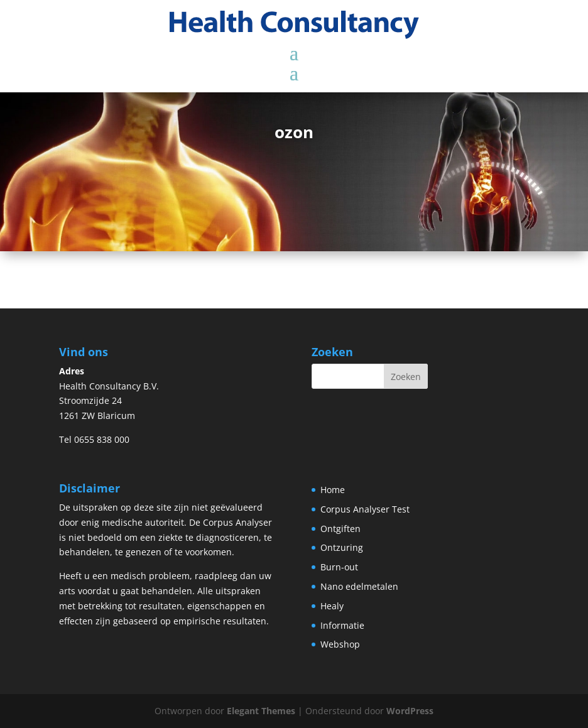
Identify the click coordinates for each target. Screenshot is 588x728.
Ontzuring (342, 547)
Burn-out (339, 567)
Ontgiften (340, 529)
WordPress (410, 711)
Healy (332, 606)
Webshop (340, 644)
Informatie (342, 625)
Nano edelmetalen (359, 586)
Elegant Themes (261, 711)
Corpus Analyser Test (365, 509)
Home (333, 490)
